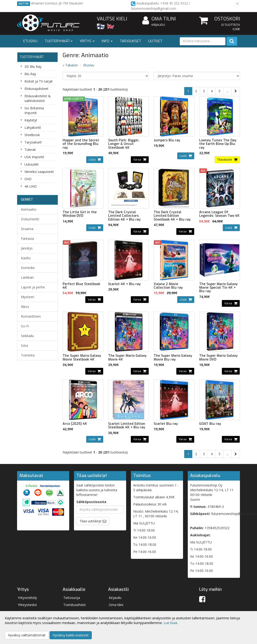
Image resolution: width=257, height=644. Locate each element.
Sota (24, 345)
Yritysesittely (27, 598)
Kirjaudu (158, 25)
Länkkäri (27, 277)
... (227, 91)
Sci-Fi (25, 326)
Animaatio (29, 209)
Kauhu (26, 258)
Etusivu (30, 41)
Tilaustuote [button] (225, 160)
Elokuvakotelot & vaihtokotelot (38, 98)
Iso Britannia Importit (34, 110)
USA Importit (34, 157)
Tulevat (30, 150)
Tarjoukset (130, 41)
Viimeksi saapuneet (39, 172)
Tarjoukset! (33, 142)
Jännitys (27, 248)
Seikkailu (27, 336)
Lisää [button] (92, 160)
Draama (27, 229)
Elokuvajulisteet (36, 89)
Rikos (25, 307)
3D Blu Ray (33, 67)
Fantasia (27, 239)
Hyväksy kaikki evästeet (71, 635)
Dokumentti (30, 219)
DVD (28, 179)
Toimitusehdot (75, 605)
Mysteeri (28, 297)
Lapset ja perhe (33, 287)
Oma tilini (159, 19)
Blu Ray (30, 74)
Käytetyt (31, 120)
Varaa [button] (138, 160)
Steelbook (32, 135)
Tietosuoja (72, 598)
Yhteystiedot (27, 605)
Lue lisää (170, 623)
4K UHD (31, 186)
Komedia (28, 268)
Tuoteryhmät (59, 41)
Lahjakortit (33, 127)
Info (107, 41)
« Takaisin (70, 65)
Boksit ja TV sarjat (39, 81)
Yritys (87, 41)
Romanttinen (31, 316)
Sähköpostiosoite (91, 502)
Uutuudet (32, 164)
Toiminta (28, 355)
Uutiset (155, 41)
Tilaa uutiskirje (90, 521)
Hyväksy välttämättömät (27, 635)
